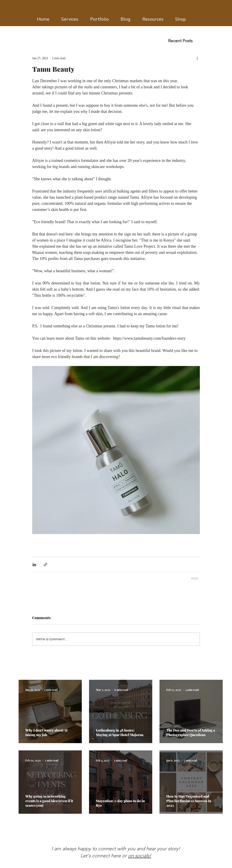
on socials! (140, 856)
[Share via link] (45, 565)
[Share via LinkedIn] (34, 565)
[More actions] (197, 58)
